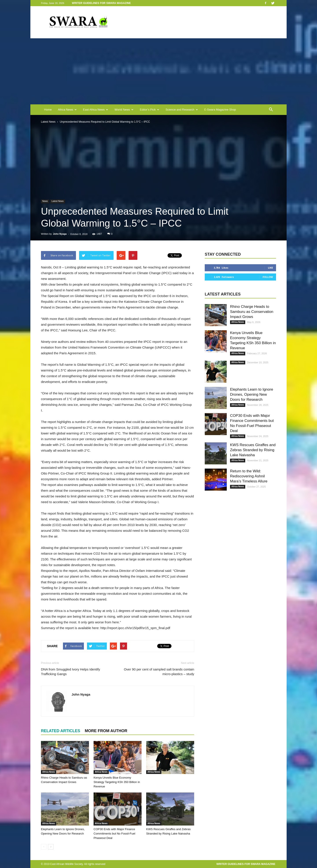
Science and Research (182, 110)
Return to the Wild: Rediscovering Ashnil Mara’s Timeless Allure (249, 476)
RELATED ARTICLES (61, 731)
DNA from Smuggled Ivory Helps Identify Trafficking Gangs (70, 672)
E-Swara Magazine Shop (220, 110)
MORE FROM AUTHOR (106, 731)
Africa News (67, 110)
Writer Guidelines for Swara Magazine (102, 3)
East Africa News (96, 110)
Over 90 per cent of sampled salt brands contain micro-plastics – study (159, 672)
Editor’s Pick (149, 110)
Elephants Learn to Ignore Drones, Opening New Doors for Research (252, 394)
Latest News (58, 201)
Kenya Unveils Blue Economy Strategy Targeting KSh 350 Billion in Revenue (117, 782)
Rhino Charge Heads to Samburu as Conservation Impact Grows (252, 312)
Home (48, 110)
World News (124, 110)
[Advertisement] (158, 71)
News (45, 201)
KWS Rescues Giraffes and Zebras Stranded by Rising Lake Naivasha (253, 450)
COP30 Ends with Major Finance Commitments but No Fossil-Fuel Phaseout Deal (114, 834)
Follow (268, 277)
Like (270, 268)
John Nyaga (60, 234)
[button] (271, 110)
